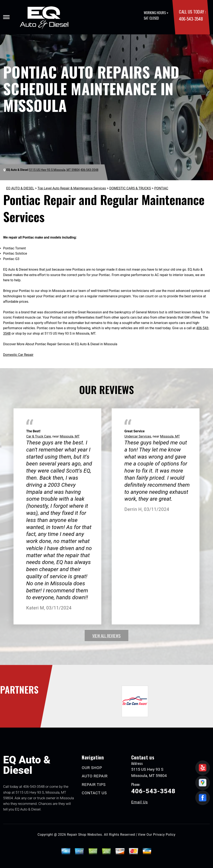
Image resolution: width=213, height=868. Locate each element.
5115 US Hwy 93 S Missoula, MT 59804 (54, 170)
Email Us (140, 802)
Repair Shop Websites (84, 835)
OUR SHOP (92, 768)
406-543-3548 (191, 19)
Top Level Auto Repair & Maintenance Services (72, 188)
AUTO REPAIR (95, 776)
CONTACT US (94, 793)
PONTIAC (161, 188)
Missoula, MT (70, 436)
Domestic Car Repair (18, 355)
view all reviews (106, 635)
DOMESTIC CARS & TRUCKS (130, 188)
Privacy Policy (164, 835)
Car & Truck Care (39, 436)
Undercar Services (138, 436)
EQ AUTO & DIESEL (20, 188)
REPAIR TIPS (94, 785)
